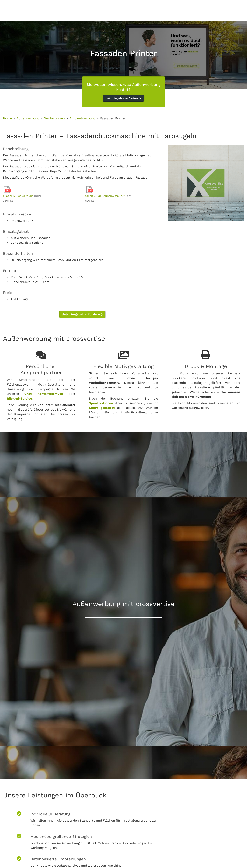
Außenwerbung (28, 118)
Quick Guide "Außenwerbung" (105, 196)
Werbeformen (54, 118)
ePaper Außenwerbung (18, 196)
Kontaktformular (50, 394)
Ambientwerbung (82, 118)
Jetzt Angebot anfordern (123, 98)
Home (7, 118)
